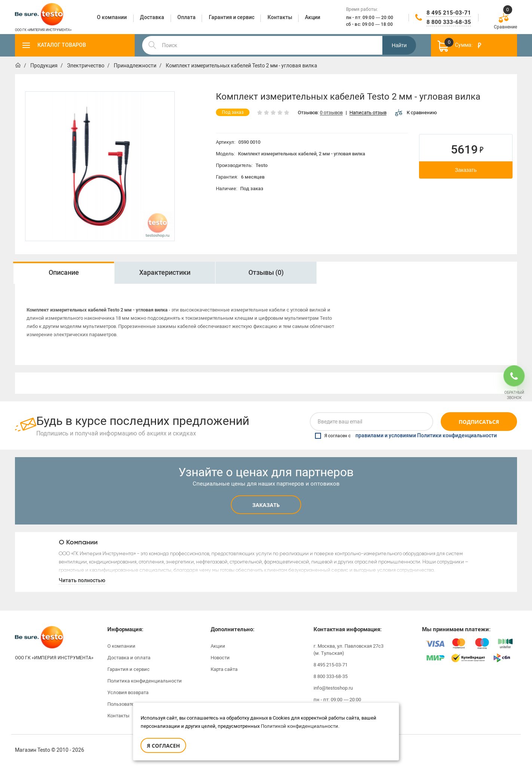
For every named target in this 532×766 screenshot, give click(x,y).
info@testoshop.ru (333, 688)
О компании (121, 646)
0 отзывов (331, 113)
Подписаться (479, 422)
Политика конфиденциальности (145, 681)
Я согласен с (406, 436)
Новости (220, 658)
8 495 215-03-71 (449, 13)
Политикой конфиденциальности (299, 726)
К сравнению (416, 113)
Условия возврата (128, 692)
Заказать (466, 170)
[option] (100, 166)
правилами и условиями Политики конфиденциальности (426, 436)
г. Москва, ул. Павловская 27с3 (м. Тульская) (348, 650)
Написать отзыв (368, 113)
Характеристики (165, 273)
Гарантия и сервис (129, 669)
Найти (399, 45)
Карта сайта (224, 669)
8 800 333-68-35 (449, 22)
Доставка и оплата (129, 658)
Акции (218, 646)
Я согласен (163, 746)
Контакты (118, 716)
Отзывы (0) (266, 273)
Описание (64, 273)
